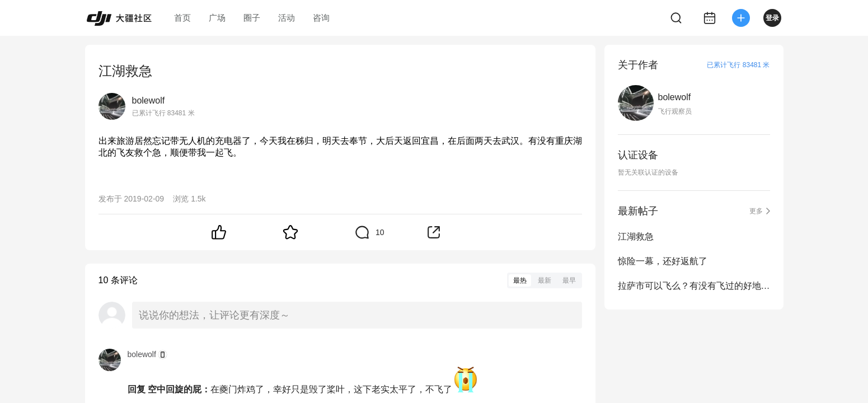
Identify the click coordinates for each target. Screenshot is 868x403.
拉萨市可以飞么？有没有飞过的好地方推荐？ (694, 286)
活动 (287, 18)
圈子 (252, 18)
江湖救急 (636, 236)
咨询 (321, 18)
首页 (182, 18)
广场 (217, 18)
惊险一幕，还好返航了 (663, 261)
